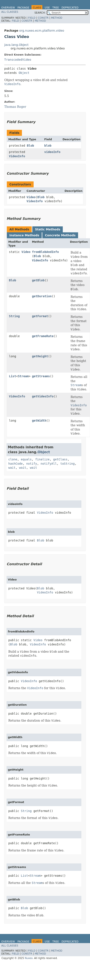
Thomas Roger (15, 107)
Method (57, 18)
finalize (42, 459)
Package (23, 8)
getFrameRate (43, 336)
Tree (56, 8)
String (14, 316)
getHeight (40, 356)
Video (31, 197)
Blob (30, 146)
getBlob (38, 280)
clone (13, 459)
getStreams (41, 376)
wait (12, 468)
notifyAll (49, 464)
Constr (43, 18)
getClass (60, 459)
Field (32, 18)
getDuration (42, 296)
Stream (23, 376)
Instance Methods (24, 235)
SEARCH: (40, 13)
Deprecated (70, 8)
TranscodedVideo (18, 60)
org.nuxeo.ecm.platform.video (42, 31)
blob (48, 146)
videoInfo (52, 152)
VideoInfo (17, 156)
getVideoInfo (43, 396)
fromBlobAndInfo (45, 252)
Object (24, 73)
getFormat (40, 316)
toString (67, 464)
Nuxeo (29, 958)
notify (32, 464)
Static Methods (48, 229)
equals (26, 459)
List (13, 376)
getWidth (39, 421)
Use (47, 8)
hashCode (15, 464)
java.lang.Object (16, 45)
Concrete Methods (60, 235)
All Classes (10, 12)
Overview (8, 8)
